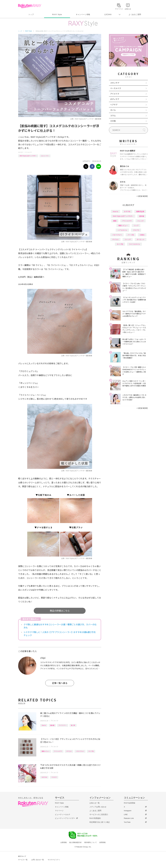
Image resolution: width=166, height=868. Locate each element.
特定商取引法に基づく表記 (100, 822)
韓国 (115, 221)
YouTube (127, 822)
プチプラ (136, 230)
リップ (136, 225)
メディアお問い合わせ (98, 807)
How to (44, 725)
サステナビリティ (54, 860)
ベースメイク (116, 88)
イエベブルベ (80, 751)
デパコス (69, 751)
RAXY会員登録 (129, 803)
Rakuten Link (129, 818)
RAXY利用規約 (95, 818)
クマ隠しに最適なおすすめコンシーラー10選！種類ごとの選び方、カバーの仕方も (60, 626)
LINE (126, 814)
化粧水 (142, 235)
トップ (31, 14)
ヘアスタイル (122, 230)
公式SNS (108, 14)
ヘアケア (114, 105)
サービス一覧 (23, 860)
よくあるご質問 (135, 14)
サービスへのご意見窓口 (99, 814)
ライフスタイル (134, 244)
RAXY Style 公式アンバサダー (28, 156)
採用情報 (102, 842)
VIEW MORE (142, 196)
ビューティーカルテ (63, 814)
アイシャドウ (58, 751)
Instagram (128, 811)
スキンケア (115, 83)
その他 (113, 121)
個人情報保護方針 (75, 842)
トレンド (141, 221)
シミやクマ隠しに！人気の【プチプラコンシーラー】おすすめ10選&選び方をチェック (60, 634)
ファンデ (128, 239)
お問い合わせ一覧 (38, 860)
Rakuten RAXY (30, 6)
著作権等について (91, 842)
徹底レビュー (46, 751)
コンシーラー (45, 156)
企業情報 (64, 842)
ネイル (113, 110)
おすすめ (44, 777)
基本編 (52, 725)
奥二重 (73, 725)
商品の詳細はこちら (60, 611)
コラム (113, 115)
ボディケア (115, 99)
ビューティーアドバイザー (65, 818)
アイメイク (28, 152)
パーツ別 (131, 235)
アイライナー (63, 725)
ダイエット (141, 239)
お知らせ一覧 (95, 803)
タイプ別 (91, 751)
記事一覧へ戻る (60, 683)
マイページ (59, 811)
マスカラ (54, 777)
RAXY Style (57, 14)
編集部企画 (140, 211)
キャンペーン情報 (83, 14)
